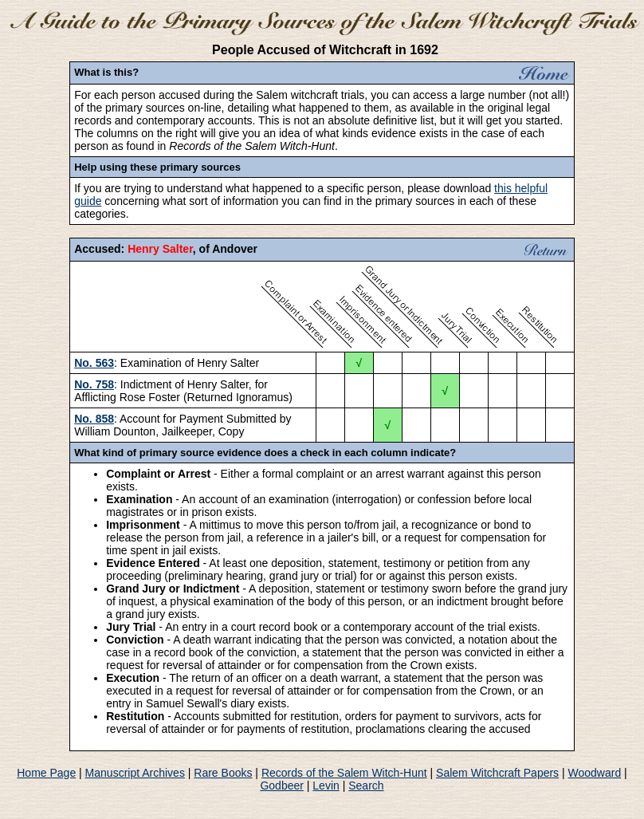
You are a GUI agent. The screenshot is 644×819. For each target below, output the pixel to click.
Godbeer (281, 786)
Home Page (46, 773)
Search (366, 786)
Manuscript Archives (135, 773)
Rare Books (223, 773)
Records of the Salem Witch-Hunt (344, 773)
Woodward (595, 773)
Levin (326, 786)
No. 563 (94, 363)
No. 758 (94, 384)
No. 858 (94, 419)
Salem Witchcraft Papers (497, 773)
